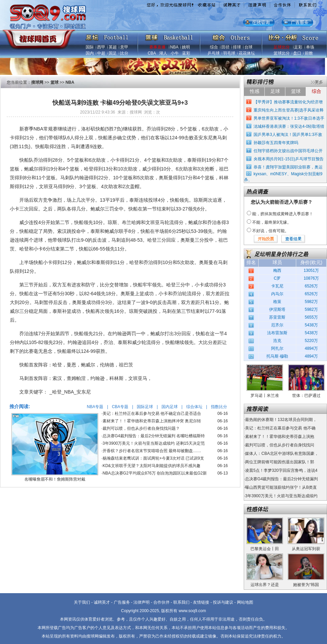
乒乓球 (214, 53)
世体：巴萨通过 (306, 396)
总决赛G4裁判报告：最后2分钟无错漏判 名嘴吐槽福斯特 (154, 436)
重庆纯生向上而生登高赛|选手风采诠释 (289, 110)
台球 (248, 47)
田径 (225, 47)
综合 (214, 47)
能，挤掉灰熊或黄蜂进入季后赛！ (283, 214)
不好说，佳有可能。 (270, 231)
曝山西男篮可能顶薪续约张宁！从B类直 (281, 487)
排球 (237, 47)
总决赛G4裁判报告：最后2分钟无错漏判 (281, 479)
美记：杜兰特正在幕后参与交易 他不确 (280, 428)
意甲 (124, 47)
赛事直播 (157, 47)
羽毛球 (229, 53)
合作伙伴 (161, 602)
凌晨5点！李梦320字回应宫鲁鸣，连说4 (281, 470)
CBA (152, 53)
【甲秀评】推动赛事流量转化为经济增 (288, 102)
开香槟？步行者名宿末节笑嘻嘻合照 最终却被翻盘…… (152, 451)
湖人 (163, 53)
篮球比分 (282, 53)
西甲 (101, 47)
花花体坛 (247, 53)
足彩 (298, 47)
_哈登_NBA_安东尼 (70, 392)
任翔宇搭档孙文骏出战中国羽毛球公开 (288, 151)
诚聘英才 (102, 602)
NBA (174, 47)
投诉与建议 (223, 602)
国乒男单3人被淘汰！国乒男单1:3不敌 (288, 135)
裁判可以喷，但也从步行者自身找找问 (280, 445)
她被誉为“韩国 (306, 585)
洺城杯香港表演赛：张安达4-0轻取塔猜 (289, 126)
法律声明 (141, 602)
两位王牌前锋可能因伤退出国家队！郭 (280, 462)
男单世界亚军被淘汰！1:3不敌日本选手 (289, 118)
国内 (90, 53)
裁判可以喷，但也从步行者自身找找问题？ (141, 428)
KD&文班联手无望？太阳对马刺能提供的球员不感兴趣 (151, 466)
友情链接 (201, 602)
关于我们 (82, 602)
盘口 (297, 53)
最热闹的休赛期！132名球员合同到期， (281, 420)
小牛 (175, 53)
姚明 (186, 47)
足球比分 (282, 47)
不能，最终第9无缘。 (272, 222)
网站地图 (245, 602)
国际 (90, 47)
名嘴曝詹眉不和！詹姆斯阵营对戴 (55, 479)
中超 (101, 53)
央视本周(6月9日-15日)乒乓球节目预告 (289, 159)
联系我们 (181, 602)
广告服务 (122, 602)
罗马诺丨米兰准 (265, 396)
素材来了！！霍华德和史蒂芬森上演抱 (280, 437)
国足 (113, 53)
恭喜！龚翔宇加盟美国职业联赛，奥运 (288, 167)
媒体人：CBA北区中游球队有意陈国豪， (282, 454)
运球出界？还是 (265, 585)
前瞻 (309, 53)
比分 (124, 53)
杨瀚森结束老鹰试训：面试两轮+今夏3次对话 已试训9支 (153, 458)
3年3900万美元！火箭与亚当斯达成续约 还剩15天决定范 (154, 443)
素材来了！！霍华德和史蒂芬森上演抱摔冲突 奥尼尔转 (152, 421)
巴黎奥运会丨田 (265, 549)
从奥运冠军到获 (306, 549)
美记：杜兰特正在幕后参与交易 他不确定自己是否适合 (152, 414)
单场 (310, 47)
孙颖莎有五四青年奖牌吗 (276, 143)
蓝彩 (186, 53)
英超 (113, 47)
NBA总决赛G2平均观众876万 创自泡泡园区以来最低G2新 (155, 473)
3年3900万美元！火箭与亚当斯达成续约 (281, 496)
